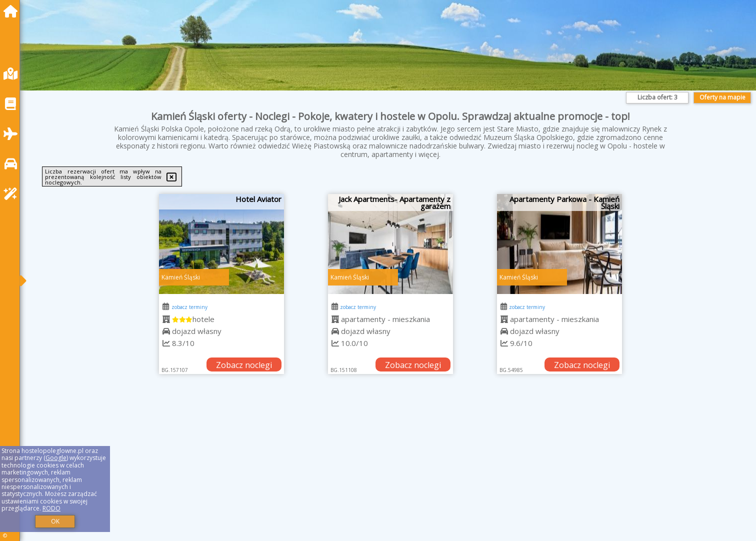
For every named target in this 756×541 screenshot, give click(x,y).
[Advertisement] (330, 470)
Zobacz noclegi (244, 365)
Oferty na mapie (722, 97)
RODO (51, 508)
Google (56, 458)
